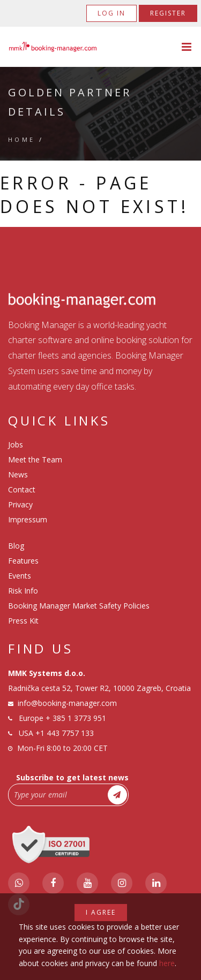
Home (22, 139)
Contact (22, 489)
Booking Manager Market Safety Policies (79, 606)
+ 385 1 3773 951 (76, 718)
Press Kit (23, 621)
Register (168, 13)
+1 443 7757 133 (65, 733)
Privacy (20, 504)
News (18, 474)
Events (20, 576)
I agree (101, 912)
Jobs (16, 445)
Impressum (28, 519)
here (167, 963)
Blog (16, 546)
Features (23, 561)
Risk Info (23, 591)
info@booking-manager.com (67, 703)
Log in (111, 13)
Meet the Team (35, 459)
